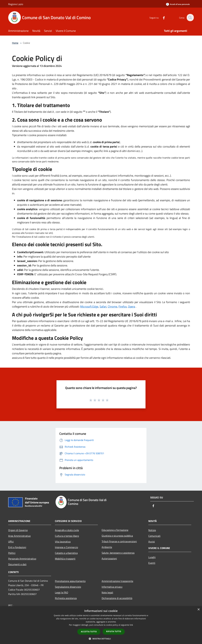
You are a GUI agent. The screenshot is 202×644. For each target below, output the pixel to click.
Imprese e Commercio (66, 547)
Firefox (123, 307)
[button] (101, 639)
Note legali (107, 592)
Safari (103, 307)
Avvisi (152, 542)
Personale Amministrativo (22, 559)
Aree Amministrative (19, 536)
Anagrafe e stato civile (67, 530)
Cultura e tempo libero (67, 536)
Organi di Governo (18, 530)
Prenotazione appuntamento (70, 581)
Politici (12, 553)
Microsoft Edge (89, 307)
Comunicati (154, 536)
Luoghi (152, 557)
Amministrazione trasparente (117, 581)
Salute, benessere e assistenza (118, 553)
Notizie (152, 530)
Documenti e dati (17, 564)
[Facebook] (162, 17)
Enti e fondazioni (17, 547)
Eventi (152, 563)
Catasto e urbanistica (66, 553)
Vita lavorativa (63, 542)
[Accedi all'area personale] (178, 4)
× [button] (198, 610)
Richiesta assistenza (66, 598)
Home (15, 43)
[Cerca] (190, 18)
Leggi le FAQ (62, 592)
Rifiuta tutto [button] (114, 631)
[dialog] (101, 625)
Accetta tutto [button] (89, 632)
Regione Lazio (16, 4)
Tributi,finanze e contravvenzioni (119, 541)
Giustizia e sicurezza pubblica (117, 536)
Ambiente (107, 547)
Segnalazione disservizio (68, 587)
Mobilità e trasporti (65, 559)
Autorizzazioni (109, 558)
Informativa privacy (112, 587)
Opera (132, 307)
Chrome (113, 307)
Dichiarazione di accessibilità (117, 598)
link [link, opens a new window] (131, 625)
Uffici (11, 542)
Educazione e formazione (115, 530)
